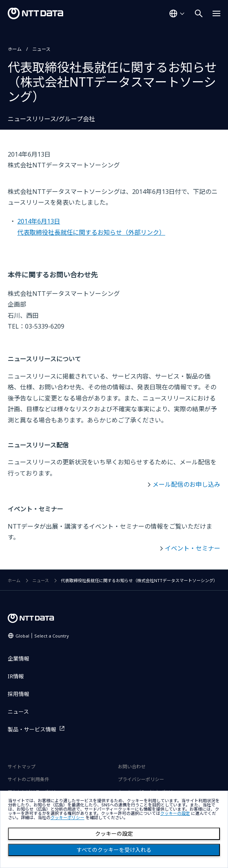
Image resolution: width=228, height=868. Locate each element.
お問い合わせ (132, 767)
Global (42, 636)
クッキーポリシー (67, 818)
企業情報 (18, 659)
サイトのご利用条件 (28, 779)
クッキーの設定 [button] (175, 814)
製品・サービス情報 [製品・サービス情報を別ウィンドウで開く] (32, 729)
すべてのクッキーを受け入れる (114, 850)
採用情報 (18, 694)
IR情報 (16, 676)
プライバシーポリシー (141, 779)
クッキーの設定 (114, 834)
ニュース (41, 49)
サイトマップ (22, 767)
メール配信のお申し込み (186, 484)
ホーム (15, 49)
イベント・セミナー (193, 548)
